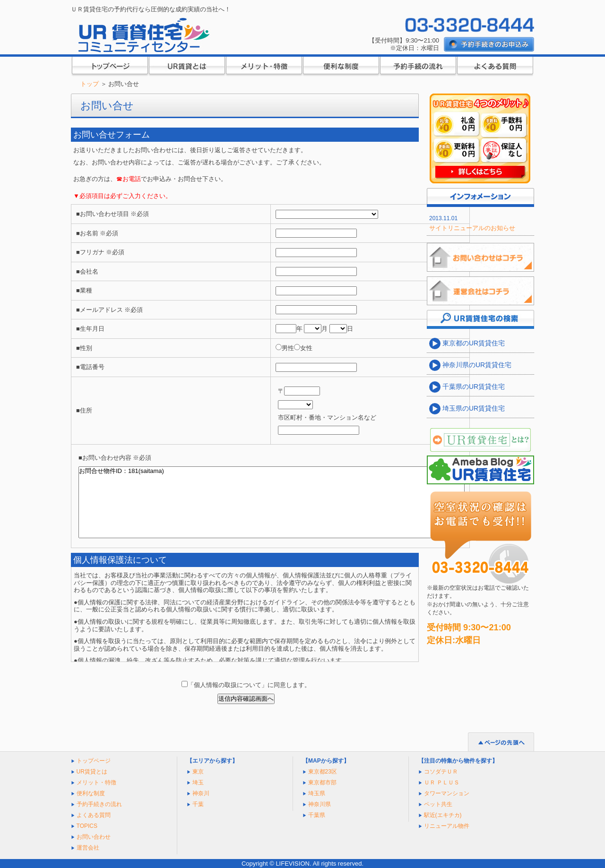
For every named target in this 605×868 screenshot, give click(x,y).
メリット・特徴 (264, 67)
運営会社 (88, 848)
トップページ (109, 67)
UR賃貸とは (186, 67)
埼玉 (198, 782)
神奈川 (201, 793)
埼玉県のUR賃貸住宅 (473, 408)
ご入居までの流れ (418, 67)
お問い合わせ (94, 837)
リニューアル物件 (447, 826)
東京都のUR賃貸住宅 (473, 343)
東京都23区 (323, 772)
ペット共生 (438, 804)
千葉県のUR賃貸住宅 (473, 387)
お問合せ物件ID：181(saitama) (272, 502)
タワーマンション (447, 793)
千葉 (198, 804)
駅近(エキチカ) (443, 815)
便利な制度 (341, 67)
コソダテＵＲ (441, 772)
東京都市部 (322, 782)
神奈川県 (320, 804)
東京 (198, 772)
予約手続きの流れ (99, 804)
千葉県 (317, 815)
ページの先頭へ (501, 742)
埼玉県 (317, 793)
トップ (90, 84)
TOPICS (87, 826)
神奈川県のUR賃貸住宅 (476, 365)
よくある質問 (495, 67)
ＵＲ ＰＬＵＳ (442, 782)
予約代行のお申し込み (489, 44)
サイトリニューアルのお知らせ (472, 228)
